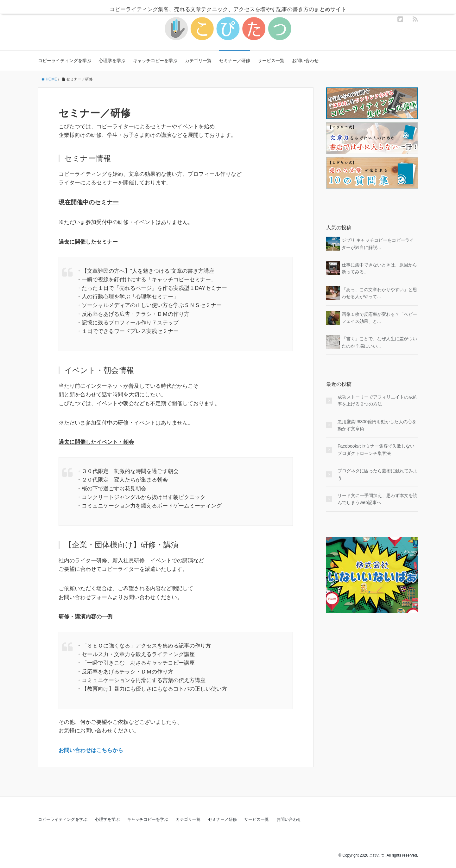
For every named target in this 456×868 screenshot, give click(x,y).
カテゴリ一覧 (198, 61)
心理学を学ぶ (112, 61)
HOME (49, 79)
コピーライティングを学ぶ (65, 61)
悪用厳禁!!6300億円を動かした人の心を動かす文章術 (377, 425)
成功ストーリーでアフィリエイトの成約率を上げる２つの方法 (377, 400)
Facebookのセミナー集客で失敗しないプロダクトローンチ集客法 (376, 450)
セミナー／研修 (235, 61)
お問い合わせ (305, 61)
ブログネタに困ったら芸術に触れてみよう (377, 474)
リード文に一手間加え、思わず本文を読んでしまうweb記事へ (377, 499)
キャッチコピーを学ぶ (155, 61)
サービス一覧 (271, 61)
